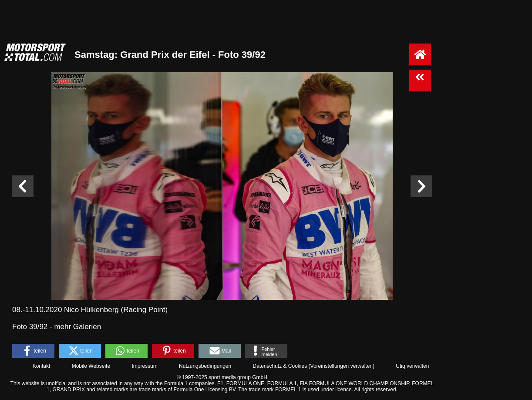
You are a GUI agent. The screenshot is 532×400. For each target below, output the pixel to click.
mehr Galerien (77, 327)
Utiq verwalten (412, 366)
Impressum (144, 366)
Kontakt (42, 366)
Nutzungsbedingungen (205, 366)
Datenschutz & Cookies (280, 366)
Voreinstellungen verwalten (342, 366)
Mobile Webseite (91, 366)
